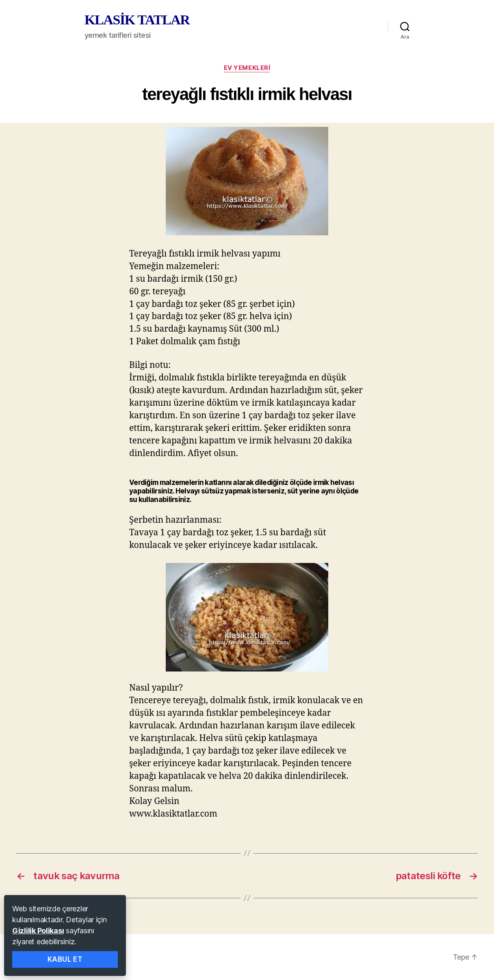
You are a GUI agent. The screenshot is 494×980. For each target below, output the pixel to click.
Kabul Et (65, 959)
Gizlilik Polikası (38, 931)
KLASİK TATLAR (137, 20)
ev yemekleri (247, 68)
